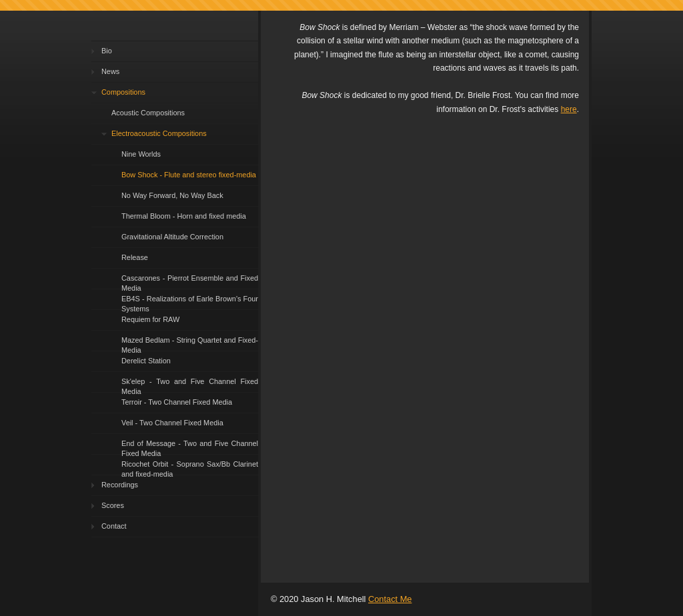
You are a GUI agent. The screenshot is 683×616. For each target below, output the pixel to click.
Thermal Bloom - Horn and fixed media (184, 216)
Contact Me (390, 599)
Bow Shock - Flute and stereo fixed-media (189, 175)
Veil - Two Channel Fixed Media (172, 423)
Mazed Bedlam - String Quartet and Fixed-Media (190, 344)
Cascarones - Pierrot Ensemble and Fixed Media (190, 282)
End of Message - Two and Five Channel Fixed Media (190, 447)
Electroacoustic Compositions (159, 133)
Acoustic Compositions (148, 113)
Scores (113, 505)
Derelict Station (146, 361)
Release (135, 257)
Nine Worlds (141, 154)
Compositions (123, 92)
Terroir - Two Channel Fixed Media (177, 402)
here (569, 109)
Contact (114, 526)
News (110, 71)
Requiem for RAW (150, 319)
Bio (107, 51)
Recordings (120, 485)
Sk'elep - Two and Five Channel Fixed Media (190, 385)
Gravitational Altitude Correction (172, 237)
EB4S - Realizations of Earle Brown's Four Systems (190, 302)
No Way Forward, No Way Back (172, 195)
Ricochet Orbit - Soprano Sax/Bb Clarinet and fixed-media (190, 468)
